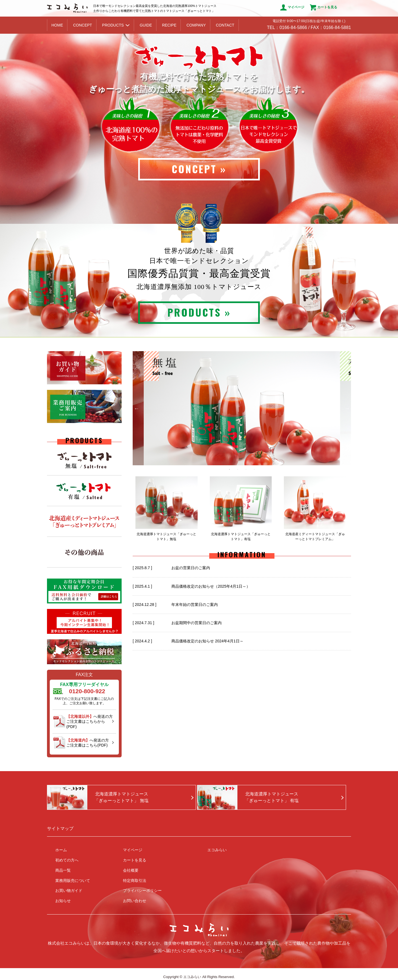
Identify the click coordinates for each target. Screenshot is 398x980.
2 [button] (238, 469)
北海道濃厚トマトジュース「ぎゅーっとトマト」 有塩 (272, 797)
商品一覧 (63, 870)
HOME (57, 25)
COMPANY (196, 25)
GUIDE (146, 25)
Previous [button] (137, 408)
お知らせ (63, 901)
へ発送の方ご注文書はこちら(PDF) (88, 743)
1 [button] (229, 469)
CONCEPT (82, 25)
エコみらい (217, 850)
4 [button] (254, 469)
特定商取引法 (135, 881)
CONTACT (225, 25)
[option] (242, 408)
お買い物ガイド (69, 890)
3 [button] (246, 469)
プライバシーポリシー (142, 890)
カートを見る (324, 7)
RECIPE (169, 25)
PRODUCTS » (199, 312)
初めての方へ (67, 860)
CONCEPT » (199, 169)
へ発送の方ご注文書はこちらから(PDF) (90, 721)
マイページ (292, 7)
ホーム (61, 850)
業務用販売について (73, 881)
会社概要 (131, 870)
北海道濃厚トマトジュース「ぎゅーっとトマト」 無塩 (121, 797)
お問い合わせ (135, 901)
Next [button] (347, 408)
